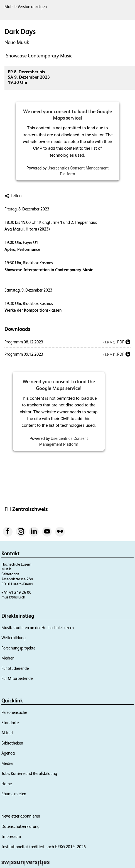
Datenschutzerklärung (20, 826)
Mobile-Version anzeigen (26, 7)
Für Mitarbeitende (17, 678)
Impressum (11, 836)
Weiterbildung (13, 638)
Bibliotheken (12, 743)
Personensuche (14, 712)
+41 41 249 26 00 (16, 592)
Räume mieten (14, 794)
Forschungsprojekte (18, 648)
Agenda (8, 753)
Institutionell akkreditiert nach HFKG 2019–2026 (44, 847)
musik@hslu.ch (13, 597)
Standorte (10, 723)
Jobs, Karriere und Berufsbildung (29, 773)
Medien (8, 658)
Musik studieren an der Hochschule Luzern (38, 628)
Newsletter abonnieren (21, 816)
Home (7, 784)
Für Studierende (15, 668)
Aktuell (7, 733)
